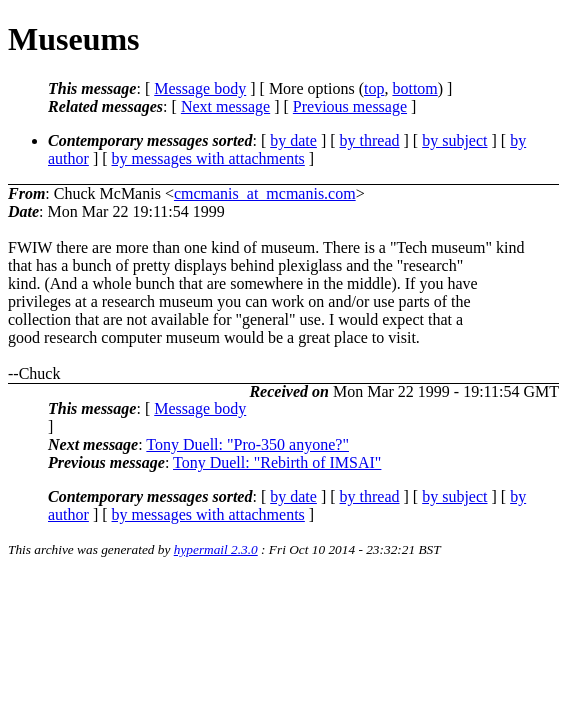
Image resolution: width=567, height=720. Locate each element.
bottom (414, 88)
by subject (454, 140)
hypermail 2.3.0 (216, 549)
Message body (200, 88)
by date (293, 140)
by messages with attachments (208, 158)
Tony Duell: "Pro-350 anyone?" (247, 444)
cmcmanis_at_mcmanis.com (265, 193)
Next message (225, 106)
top (374, 88)
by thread (370, 140)
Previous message (350, 106)
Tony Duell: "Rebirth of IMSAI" (277, 462)
